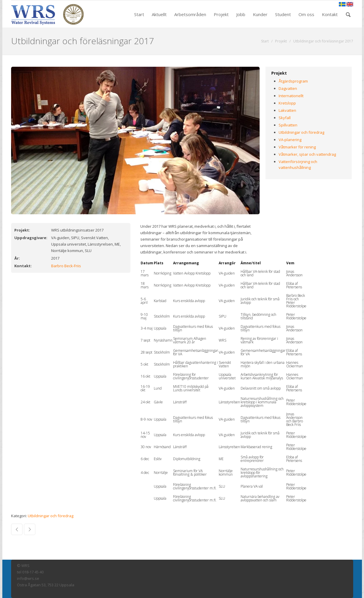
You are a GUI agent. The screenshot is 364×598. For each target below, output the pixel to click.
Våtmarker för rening (297, 147)
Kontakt (330, 14)
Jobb (241, 14)
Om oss (306, 14)
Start (139, 14)
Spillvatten (288, 125)
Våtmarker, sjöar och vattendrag (307, 154)
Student (283, 14)
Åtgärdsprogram (293, 81)
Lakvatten (287, 110)
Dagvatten (288, 88)
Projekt (221, 14)
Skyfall (285, 118)
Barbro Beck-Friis (66, 266)
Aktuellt (159, 14)
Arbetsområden (190, 14)
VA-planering (290, 140)
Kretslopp (287, 103)
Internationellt (291, 96)
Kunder (260, 14)
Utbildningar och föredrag (51, 516)
